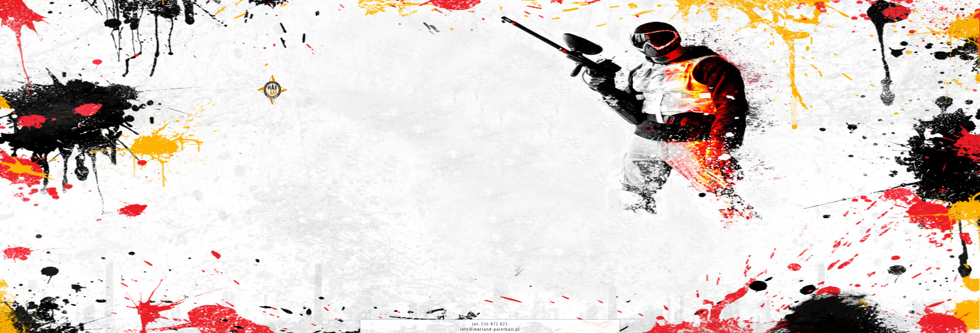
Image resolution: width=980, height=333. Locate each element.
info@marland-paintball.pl (490, 329)
